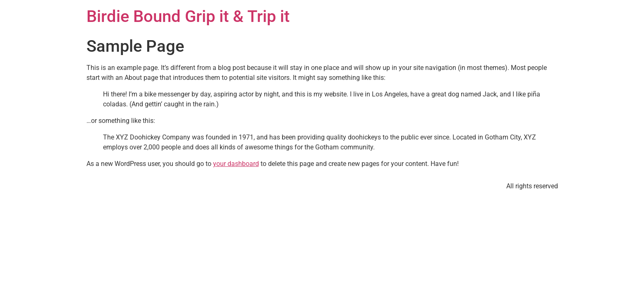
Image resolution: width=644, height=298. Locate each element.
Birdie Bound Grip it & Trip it (188, 16)
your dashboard (236, 164)
